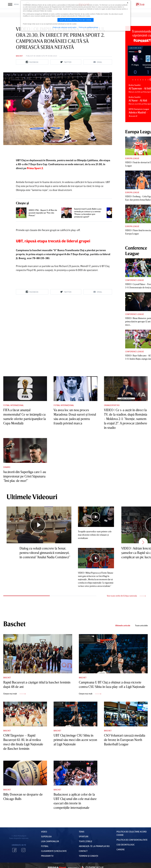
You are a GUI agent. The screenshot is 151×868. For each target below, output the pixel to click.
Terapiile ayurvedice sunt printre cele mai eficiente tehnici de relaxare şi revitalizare (95, 535)
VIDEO (44, 832)
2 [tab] (135, 80)
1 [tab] (133, 80)
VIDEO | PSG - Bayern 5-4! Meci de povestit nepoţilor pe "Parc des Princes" (43, 213)
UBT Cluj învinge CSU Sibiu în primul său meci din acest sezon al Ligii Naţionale (75, 740)
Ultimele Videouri (32, 497)
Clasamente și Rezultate (54, 851)
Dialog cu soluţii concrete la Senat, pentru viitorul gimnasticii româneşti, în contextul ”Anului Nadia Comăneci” (45, 553)
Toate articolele (141, 625)
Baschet (19, 56)
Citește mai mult (14, 694)
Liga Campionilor (50, 841)
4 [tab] (140, 80)
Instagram (23, 850)
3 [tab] (138, 80)
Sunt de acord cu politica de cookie (76, 20)
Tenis (82, 832)
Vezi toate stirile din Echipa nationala (126, 596)
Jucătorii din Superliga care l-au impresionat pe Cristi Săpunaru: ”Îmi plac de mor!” (25, 476)
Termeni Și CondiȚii (88, 856)
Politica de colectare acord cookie (65, 27)
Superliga (46, 836)
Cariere (121, 849)
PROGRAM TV (47, 856)
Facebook (14, 850)
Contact (83, 851)
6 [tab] (145, 80)
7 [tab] (148, 80)
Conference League (135, 280)
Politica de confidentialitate (88, 27)
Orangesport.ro (112, 405)
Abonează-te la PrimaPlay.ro (94, 846)
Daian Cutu (41, 56)
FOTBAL (45, 846)
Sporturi (84, 836)
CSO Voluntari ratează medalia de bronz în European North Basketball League (125, 740)
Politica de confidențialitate (132, 840)
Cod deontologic (126, 845)
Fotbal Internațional (14, 405)
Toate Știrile (86, 841)
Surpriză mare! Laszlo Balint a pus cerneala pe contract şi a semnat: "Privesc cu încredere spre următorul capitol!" (88, 213)
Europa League (132, 158)
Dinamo (7, 467)
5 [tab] (143, 80)
